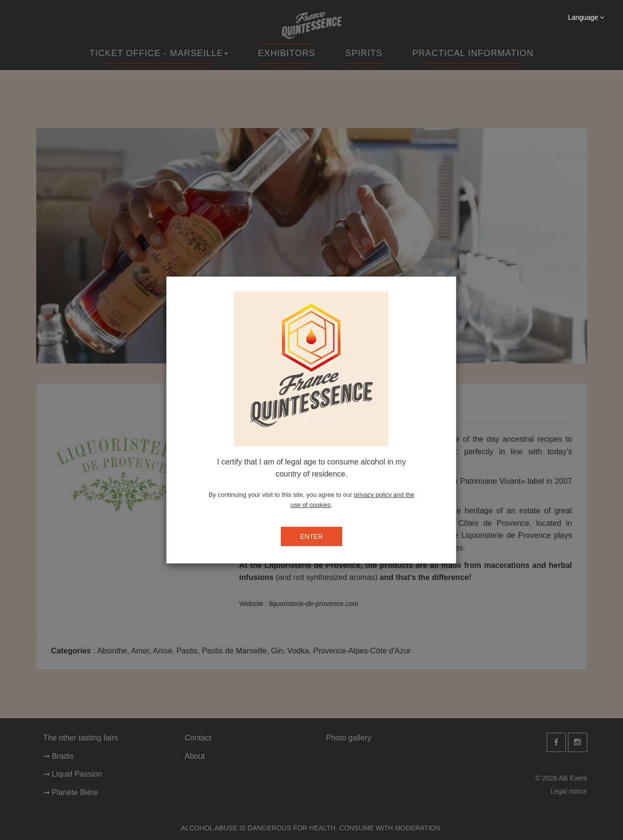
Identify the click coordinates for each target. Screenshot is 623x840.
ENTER (311, 536)
